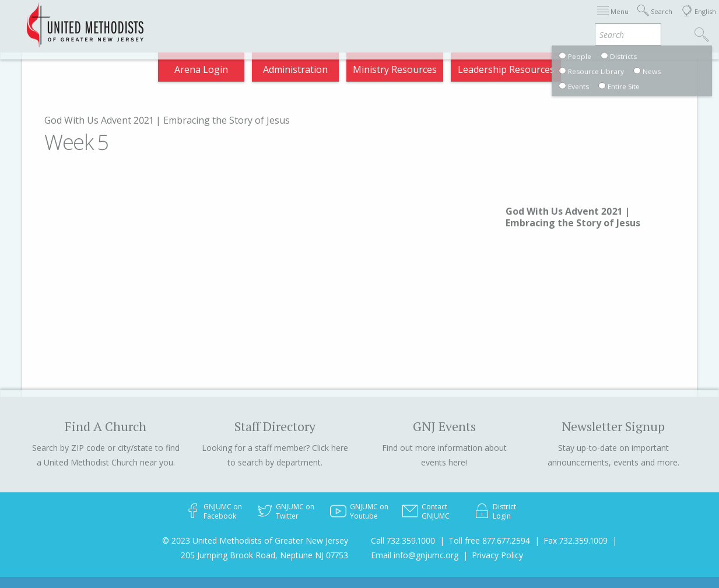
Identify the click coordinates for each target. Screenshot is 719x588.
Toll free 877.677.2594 (489, 540)
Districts (415, 20)
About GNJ (358, 20)
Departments (479, 20)
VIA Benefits (551, 20)
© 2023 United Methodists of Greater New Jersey (255, 540)
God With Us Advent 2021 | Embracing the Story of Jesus (167, 120)
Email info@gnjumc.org (415, 555)
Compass (614, 20)
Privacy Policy (497, 555)
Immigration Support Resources (248, 20)
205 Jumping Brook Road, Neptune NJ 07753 (264, 555)
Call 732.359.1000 (403, 540)
